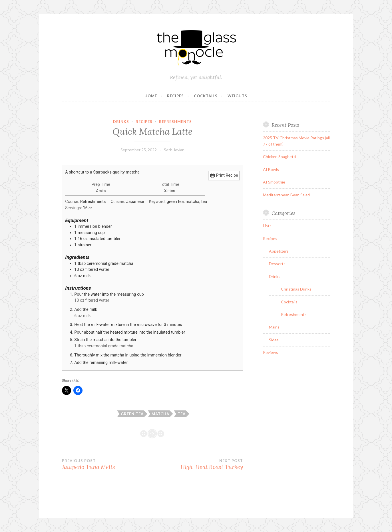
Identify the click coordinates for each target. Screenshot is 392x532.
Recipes (175, 96)
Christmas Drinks (296, 289)
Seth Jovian (174, 150)
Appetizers (279, 251)
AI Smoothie (274, 182)
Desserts (277, 264)
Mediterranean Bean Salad (286, 195)
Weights (237, 96)
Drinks (121, 122)
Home (151, 96)
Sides (274, 340)
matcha (160, 414)
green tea (132, 414)
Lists (267, 226)
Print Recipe (224, 175)
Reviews (271, 352)
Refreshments (175, 122)
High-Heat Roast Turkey (198, 464)
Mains (274, 327)
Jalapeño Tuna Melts (107, 464)
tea (182, 414)
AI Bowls (271, 169)
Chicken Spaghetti (280, 157)
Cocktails (206, 96)
